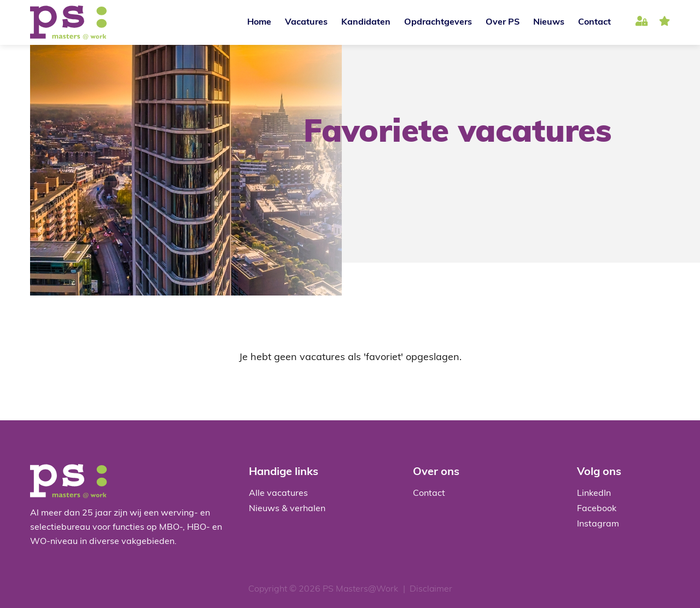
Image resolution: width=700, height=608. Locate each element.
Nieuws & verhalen (287, 509)
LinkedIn (594, 494)
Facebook (597, 509)
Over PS (503, 22)
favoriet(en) (664, 23)
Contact (594, 22)
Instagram (598, 524)
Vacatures (306, 22)
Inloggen (642, 23)
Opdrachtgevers (438, 22)
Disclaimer (431, 589)
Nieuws (549, 22)
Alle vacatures (278, 494)
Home (259, 22)
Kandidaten (366, 22)
